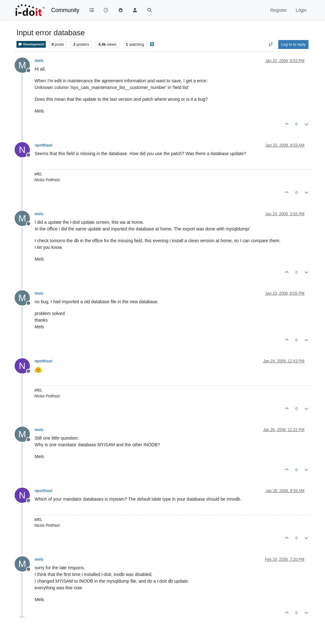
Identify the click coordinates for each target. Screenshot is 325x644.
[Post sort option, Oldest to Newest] (271, 45)
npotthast (43, 145)
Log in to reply (293, 45)
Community (65, 10)
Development (31, 44)
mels (39, 61)
